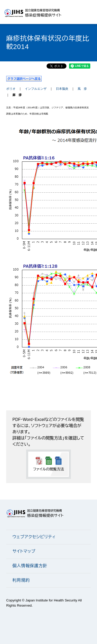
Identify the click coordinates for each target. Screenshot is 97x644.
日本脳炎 (62, 89)
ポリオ (11, 89)
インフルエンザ (36, 89)
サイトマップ (24, 551)
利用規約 (21, 580)
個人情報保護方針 (30, 566)
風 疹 (82, 89)
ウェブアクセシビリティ (34, 537)
